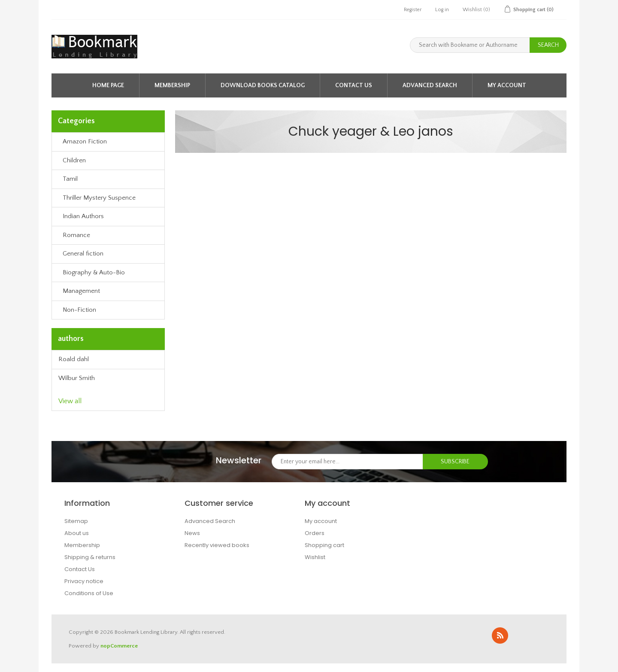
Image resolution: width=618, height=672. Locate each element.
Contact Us (354, 85)
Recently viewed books (217, 545)
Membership (172, 85)
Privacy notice (84, 581)
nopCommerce (119, 646)
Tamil (70, 179)
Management (81, 291)
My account (507, 85)
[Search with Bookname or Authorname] (470, 45)
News (192, 533)
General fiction (83, 254)
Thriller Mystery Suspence (99, 198)
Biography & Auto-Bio (94, 272)
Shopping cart (324, 545)
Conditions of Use (89, 593)
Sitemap (76, 521)
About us (77, 533)
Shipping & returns (90, 557)
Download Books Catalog (263, 85)
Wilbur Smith (77, 378)
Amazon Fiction (85, 141)
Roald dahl (74, 359)
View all (70, 401)
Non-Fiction (79, 310)
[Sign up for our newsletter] (347, 462)
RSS (500, 636)
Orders (315, 533)
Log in (442, 10)
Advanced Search (430, 85)
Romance (76, 235)
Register (413, 10)
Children (74, 160)
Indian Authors (83, 216)
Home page (108, 85)
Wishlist (315, 557)
